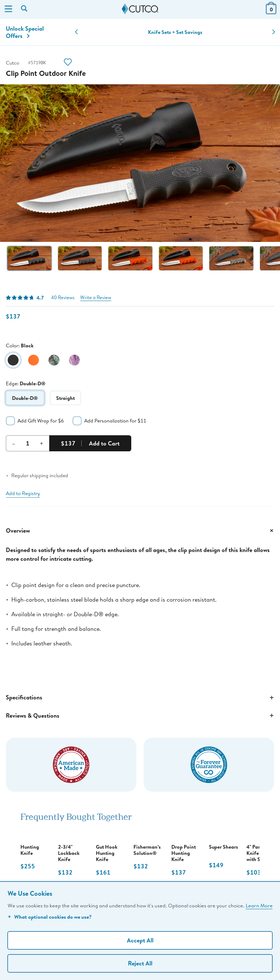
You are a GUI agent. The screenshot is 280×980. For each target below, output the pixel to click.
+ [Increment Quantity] (42, 443)
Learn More (259, 905)
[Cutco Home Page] (140, 9)
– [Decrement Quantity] (14, 443)
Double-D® (25, 398)
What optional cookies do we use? (50, 917)
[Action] (68, 63)
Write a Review (96, 298)
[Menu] (8, 9)
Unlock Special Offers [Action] (25, 32)
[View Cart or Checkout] (271, 12)
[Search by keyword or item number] (25, 9)
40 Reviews (63, 298)
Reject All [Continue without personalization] (140, 963)
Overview (140, 530)
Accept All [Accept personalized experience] (140, 940)
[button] (76, 32)
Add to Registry (23, 493)
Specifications (140, 698)
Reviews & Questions (140, 715)
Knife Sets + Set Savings (175, 32)
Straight (65, 398)
